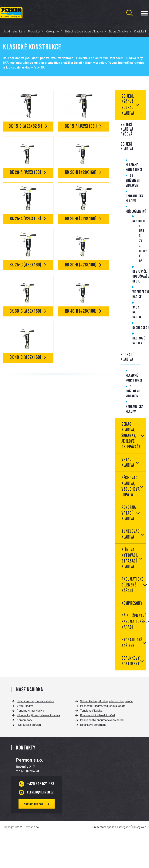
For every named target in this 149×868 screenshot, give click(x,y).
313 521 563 (41, 784)
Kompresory (132, 603)
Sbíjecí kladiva (127, 147)
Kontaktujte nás (33, 804)
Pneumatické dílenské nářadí (132, 585)
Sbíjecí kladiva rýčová (127, 129)
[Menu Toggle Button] (144, 13)
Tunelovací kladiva (131, 534)
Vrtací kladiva (128, 462)
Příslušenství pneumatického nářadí (134, 622)
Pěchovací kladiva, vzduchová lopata (131, 486)
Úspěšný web (138, 827)
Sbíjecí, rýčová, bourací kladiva (128, 105)
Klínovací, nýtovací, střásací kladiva (130, 558)
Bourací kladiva (127, 357)
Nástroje (139, 221)
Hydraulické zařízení (132, 643)
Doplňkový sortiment (131, 661)
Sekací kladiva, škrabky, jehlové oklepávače (131, 436)
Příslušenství (136, 212)
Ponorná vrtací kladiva (129, 513)
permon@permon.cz (40, 792)
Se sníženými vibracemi (133, 181)
